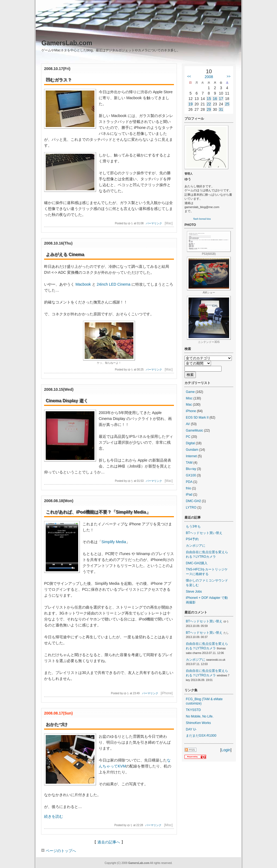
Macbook (83, 284)
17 (221, 99)
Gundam (192, 450)
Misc (189, 398)
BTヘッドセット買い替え (204, 533)
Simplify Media (114, 542)
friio (188, 488)
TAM (189, 463)
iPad (189, 495)
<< (189, 76)
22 (209, 104)
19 (190, 104)
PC (188, 437)
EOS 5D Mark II (197, 418)
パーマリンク (154, 223)
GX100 (191, 475)
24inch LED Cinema (113, 284)
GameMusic (194, 430)
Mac (189, 405)
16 (215, 99)
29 (209, 109)
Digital (190, 443)
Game (190, 392)
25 (227, 104)
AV (188, 424)
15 (209, 99)
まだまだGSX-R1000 (201, 736)
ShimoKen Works (198, 723)
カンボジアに (196, 546)
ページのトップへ (59, 851)
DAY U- (191, 729)
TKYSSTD (193, 710)
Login (226, 750)
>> (229, 76)
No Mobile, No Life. (200, 716)
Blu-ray (191, 469)
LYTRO (191, 508)
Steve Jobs (194, 592)
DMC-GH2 (193, 501)
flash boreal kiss (202, 219)
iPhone (191, 411)
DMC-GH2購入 (197, 563)
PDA (189, 482)
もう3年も (193, 526)
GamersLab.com (67, 43)
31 (221, 109)
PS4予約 (192, 539)
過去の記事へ (109, 842)
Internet (191, 456)
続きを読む (54, 816)
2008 (209, 77)
